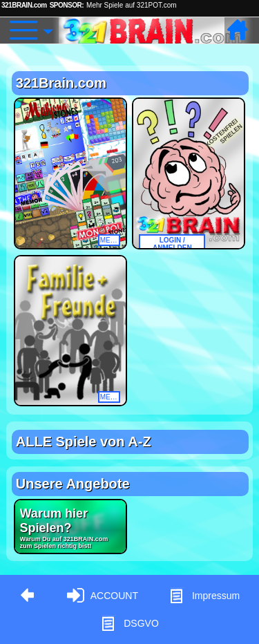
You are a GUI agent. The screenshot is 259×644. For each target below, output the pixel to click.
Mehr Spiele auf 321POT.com (132, 5)
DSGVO (129, 624)
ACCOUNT (103, 596)
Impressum (204, 596)
